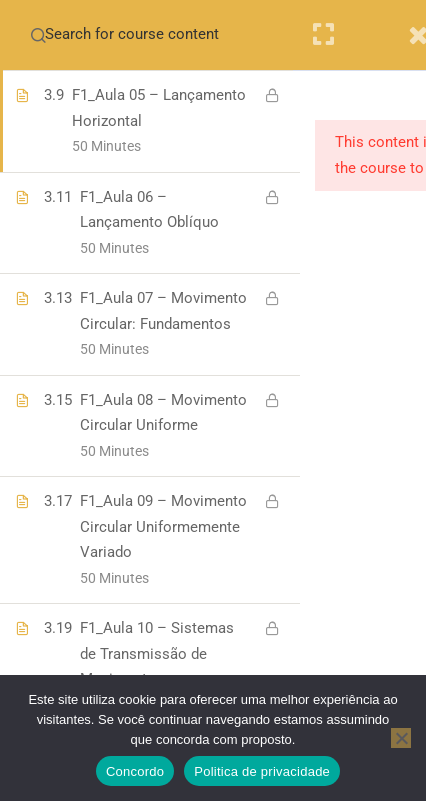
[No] (401, 738)
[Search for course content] (38, 35)
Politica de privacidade (262, 771)
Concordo (135, 771)
